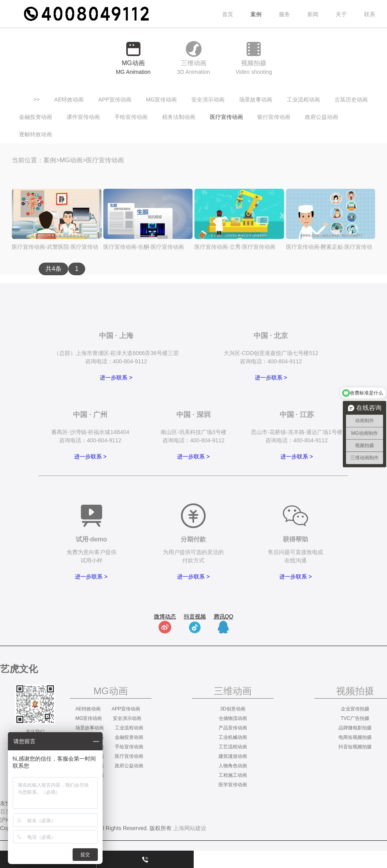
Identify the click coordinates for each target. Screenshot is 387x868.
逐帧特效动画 (36, 134)
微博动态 (165, 616)
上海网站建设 (190, 828)
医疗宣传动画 (226, 117)
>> (36, 100)
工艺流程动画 (233, 747)
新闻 (313, 14)
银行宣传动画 (274, 117)
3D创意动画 (233, 709)
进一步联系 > (116, 378)
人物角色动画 (233, 766)
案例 (50, 160)
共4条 (53, 269)
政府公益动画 (322, 117)
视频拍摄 (355, 691)
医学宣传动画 (233, 785)
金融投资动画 (36, 117)
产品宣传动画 (233, 728)
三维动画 (233, 691)
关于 (341, 14)
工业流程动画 (303, 100)
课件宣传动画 (83, 117)
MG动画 (71, 160)
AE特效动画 (69, 100)
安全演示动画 (208, 100)
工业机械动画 (233, 737)
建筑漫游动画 (233, 756)
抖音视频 (195, 616)
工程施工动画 (233, 775)
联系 (370, 14)
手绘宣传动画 (131, 117)
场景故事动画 (256, 100)
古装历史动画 (351, 100)
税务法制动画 (179, 117)
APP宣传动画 (115, 100)
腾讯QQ (224, 616)
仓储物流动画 (233, 718)
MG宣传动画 (162, 100)
